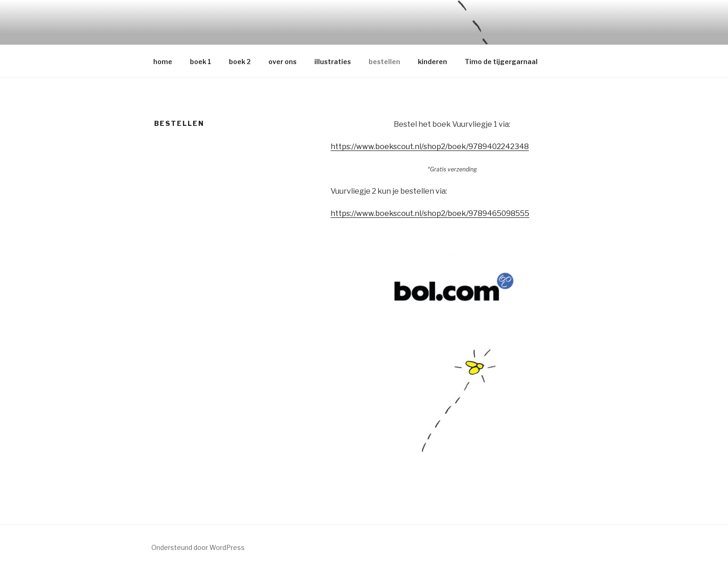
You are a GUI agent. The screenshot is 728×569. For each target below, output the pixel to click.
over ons (283, 62)
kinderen (432, 62)
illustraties (333, 62)
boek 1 (201, 62)
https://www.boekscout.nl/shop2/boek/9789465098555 (430, 213)
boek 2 (240, 62)
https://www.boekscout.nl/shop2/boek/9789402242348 (430, 147)
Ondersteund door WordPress (198, 547)
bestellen (384, 62)
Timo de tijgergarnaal (501, 62)
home (163, 62)
